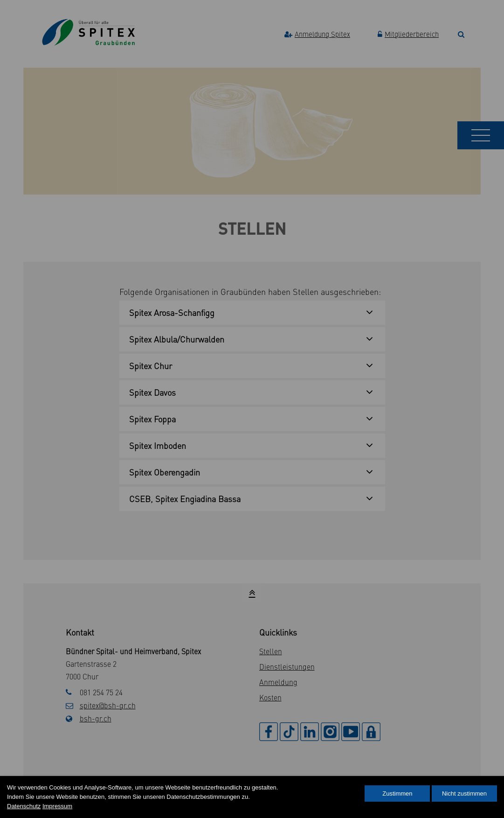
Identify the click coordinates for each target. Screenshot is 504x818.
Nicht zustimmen (464, 794)
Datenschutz (24, 806)
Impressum (57, 806)
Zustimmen (397, 794)
